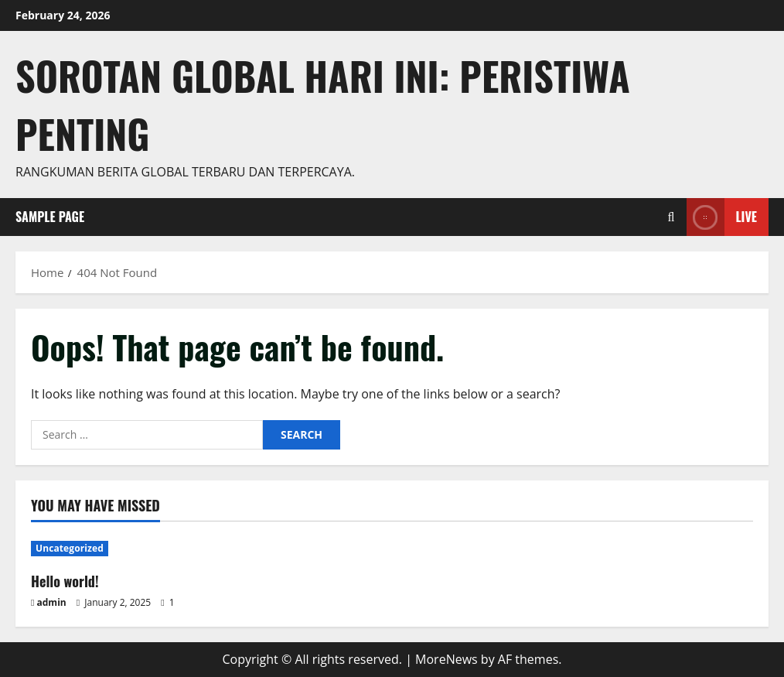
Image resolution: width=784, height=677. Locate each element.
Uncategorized (70, 548)
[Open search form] (672, 217)
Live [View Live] (722, 217)
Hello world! (65, 581)
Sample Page (50, 217)
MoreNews (447, 659)
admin (52, 602)
